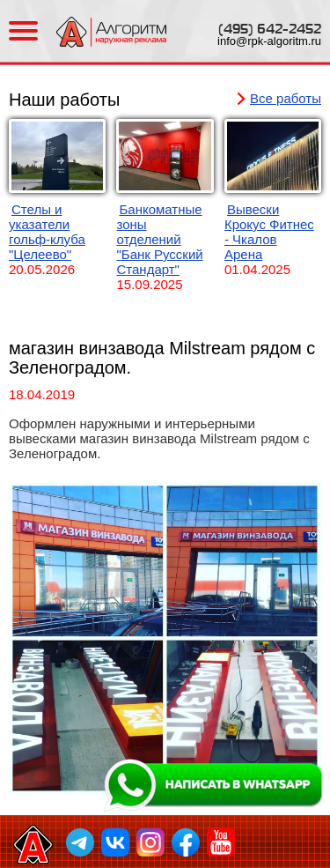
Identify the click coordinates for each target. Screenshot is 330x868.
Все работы (286, 98)
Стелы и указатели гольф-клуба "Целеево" (47, 232)
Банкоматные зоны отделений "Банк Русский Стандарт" (159, 239)
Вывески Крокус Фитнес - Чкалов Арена (269, 232)
